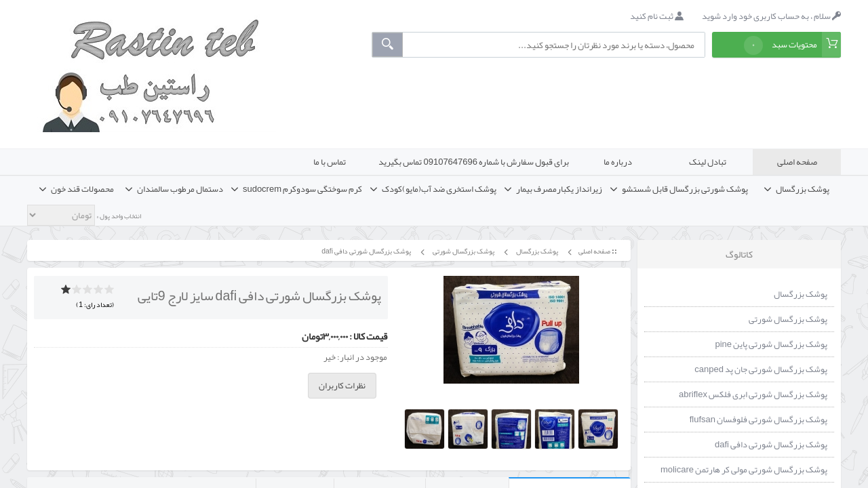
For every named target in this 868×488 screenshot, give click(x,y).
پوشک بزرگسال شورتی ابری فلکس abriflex (753, 394)
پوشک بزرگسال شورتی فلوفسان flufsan (758, 420)
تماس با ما (330, 162)
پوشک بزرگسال (536, 251)
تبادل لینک (708, 162)
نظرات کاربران (342, 386)
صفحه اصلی (797, 162)
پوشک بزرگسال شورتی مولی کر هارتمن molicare (744, 470)
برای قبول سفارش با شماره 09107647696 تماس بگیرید (474, 162)
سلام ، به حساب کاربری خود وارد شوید (771, 16)
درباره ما (618, 162)
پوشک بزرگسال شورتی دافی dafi (366, 251)
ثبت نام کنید (657, 16)
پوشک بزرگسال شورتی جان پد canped (761, 369)
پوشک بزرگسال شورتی (463, 251)
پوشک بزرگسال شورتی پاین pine (771, 344)
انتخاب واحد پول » (118, 216)
